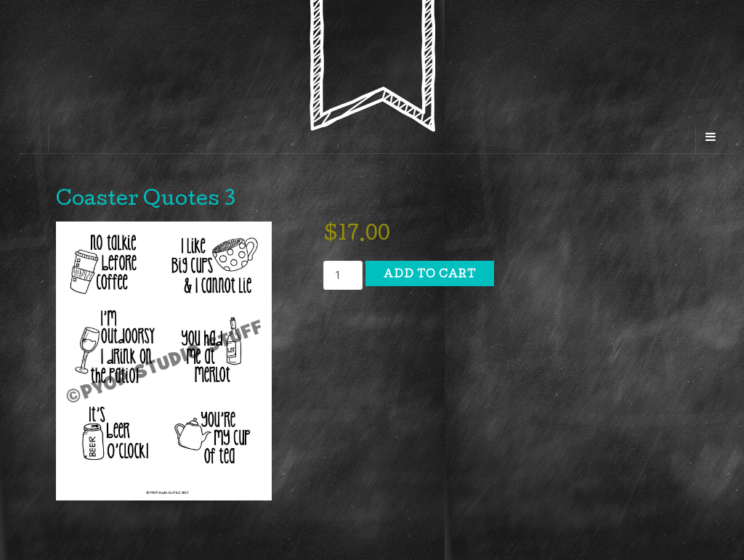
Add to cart (430, 275)
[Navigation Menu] (710, 139)
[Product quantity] (343, 275)
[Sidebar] (34, 139)
